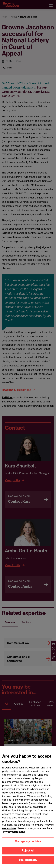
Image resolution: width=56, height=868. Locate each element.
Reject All (28, 853)
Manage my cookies (28, 844)
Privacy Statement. (14, 834)
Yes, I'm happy (28, 862)
